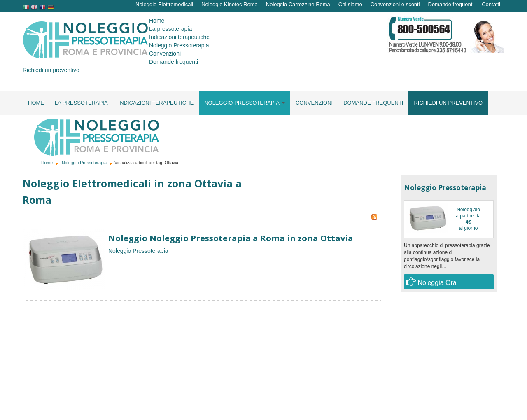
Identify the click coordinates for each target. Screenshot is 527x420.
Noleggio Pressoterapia (84, 163)
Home (47, 163)
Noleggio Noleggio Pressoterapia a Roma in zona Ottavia (231, 238)
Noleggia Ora (431, 281)
